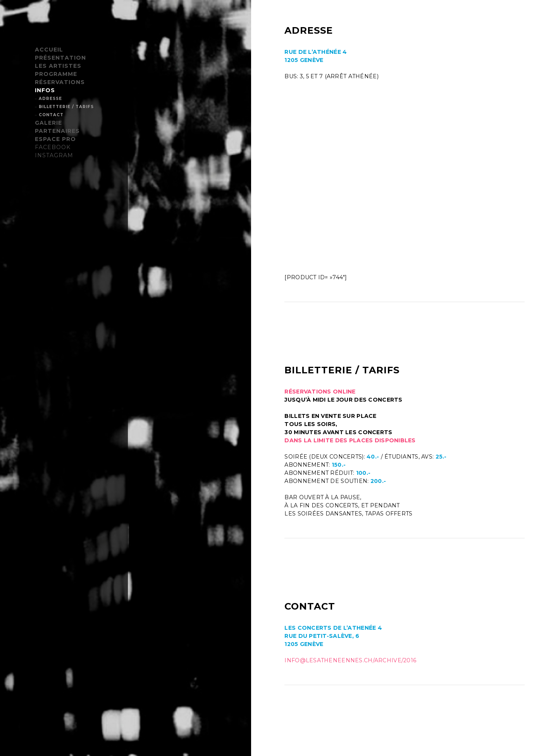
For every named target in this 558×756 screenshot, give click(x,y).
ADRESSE (50, 99)
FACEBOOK (53, 147)
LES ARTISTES (58, 66)
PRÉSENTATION (60, 58)
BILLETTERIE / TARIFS (66, 107)
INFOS (45, 90)
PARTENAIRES (57, 131)
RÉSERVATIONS (60, 82)
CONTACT (51, 115)
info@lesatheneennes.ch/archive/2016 (350, 660)
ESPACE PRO (55, 139)
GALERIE (48, 123)
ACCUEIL (49, 50)
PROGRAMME (56, 74)
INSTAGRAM (54, 155)
